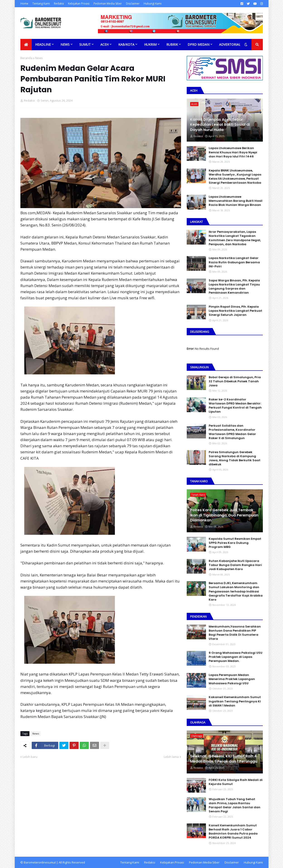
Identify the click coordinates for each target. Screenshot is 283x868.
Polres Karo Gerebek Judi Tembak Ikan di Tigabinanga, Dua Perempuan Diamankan (224, 515)
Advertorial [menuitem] (230, 44)
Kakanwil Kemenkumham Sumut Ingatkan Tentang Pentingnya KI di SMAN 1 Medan (235, 701)
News (39, 58)
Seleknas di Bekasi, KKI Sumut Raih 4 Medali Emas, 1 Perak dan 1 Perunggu (224, 759)
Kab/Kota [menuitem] (126, 44)
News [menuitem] (65, 44)
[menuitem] (26, 45)
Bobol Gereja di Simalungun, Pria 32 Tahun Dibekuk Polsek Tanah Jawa (235, 381)
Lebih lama (171, 757)
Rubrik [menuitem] (172, 44)
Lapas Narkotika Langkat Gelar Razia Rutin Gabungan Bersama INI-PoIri (234, 262)
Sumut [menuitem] (85, 44)
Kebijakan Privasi (79, 4)
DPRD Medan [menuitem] (198, 44)
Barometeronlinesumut (40, 862)
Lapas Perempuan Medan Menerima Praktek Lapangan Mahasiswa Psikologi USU (232, 679)
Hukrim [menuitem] (150, 44)
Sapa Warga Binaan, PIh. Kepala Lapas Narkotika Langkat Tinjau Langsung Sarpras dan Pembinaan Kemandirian (234, 287)
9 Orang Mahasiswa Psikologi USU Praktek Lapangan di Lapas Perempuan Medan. (236, 657)
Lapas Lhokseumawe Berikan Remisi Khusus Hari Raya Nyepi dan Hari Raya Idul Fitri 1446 (233, 152)
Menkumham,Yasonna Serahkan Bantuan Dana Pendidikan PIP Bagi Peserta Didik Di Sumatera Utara (235, 633)
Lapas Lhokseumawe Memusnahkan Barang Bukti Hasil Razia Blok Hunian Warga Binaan (236, 201)
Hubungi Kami (153, 4)
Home (24, 4)
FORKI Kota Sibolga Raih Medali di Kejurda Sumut (236, 782)
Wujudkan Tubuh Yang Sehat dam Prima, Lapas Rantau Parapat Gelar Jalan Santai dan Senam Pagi (235, 805)
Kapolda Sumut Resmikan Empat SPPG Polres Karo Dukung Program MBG (235, 543)
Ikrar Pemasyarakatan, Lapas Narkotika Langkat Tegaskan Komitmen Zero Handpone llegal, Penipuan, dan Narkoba (235, 238)
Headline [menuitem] (43, 44)
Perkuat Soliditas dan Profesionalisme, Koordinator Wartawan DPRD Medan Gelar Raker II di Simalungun (232, 432)
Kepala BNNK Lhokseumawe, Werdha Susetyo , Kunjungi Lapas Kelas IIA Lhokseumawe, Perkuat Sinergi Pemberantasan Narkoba (235, 177)
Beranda (26, 58)
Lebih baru (30, 757)
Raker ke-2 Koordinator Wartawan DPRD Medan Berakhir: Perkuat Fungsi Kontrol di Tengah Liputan (235, 406)
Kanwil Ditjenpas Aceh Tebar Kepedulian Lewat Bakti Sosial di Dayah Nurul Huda (220, 125)
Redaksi (59, 4)
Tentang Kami (41, 4)
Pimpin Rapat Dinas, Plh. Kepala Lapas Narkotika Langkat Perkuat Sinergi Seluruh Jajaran (235, 311)
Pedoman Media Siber (108, 4)
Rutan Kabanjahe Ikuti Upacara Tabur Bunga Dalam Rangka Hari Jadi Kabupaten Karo (235, 565)
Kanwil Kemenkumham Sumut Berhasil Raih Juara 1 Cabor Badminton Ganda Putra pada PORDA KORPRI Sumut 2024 (233, 832)
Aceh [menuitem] (104, 44)
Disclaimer (133, 4)
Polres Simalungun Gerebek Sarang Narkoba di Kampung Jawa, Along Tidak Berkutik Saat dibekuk (235, 458)
